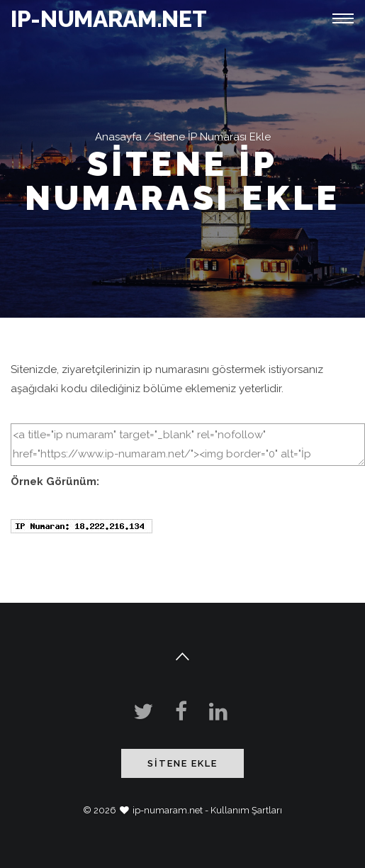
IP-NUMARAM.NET (109, 19)
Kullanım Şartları (246, 810)
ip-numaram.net (168, 810)
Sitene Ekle (182, 763)
